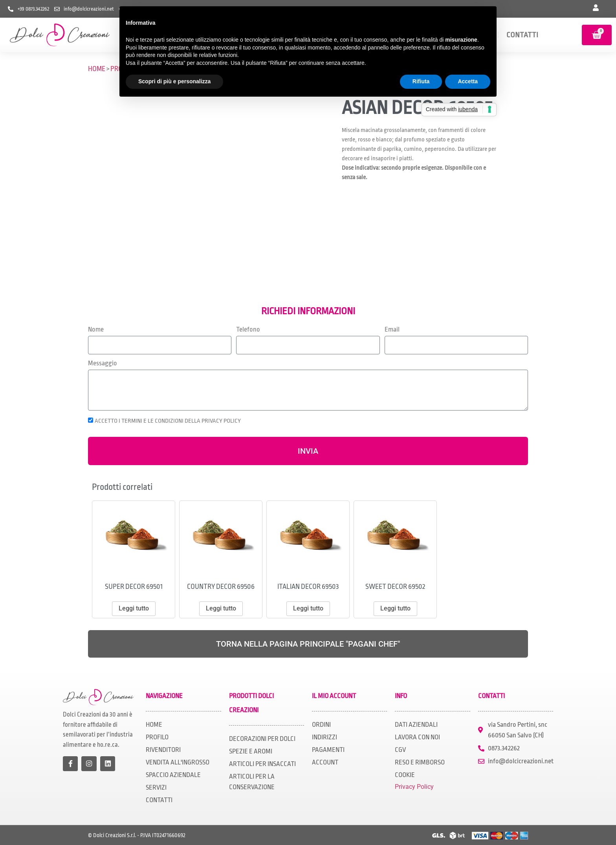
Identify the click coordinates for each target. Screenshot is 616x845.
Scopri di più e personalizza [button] (174, 81)
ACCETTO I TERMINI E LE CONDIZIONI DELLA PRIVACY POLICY (168, 421)
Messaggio (103, 363)
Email (392, 330)
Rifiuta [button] (421, 81)
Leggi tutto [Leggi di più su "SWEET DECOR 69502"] (395, 608)
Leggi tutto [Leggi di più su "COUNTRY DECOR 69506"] (221, 608)
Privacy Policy (414, 787)
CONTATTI (522, 35)
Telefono (248, 330)
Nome (96, 330)
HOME (97, 69)
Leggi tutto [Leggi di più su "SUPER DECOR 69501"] (134, 608)
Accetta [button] (468, 81)
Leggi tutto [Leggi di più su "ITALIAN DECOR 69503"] (308, 608)
